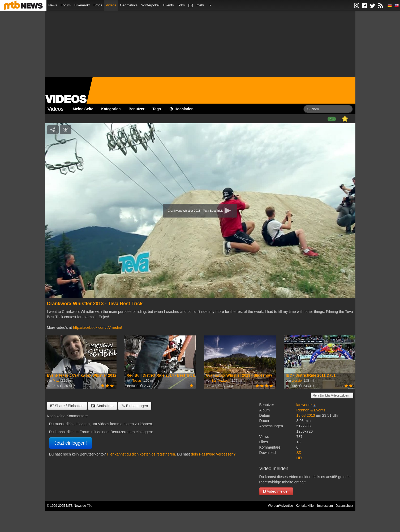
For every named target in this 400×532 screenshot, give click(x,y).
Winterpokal (150, 5)
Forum (66, 5)
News (53, 5)
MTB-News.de (76, 506)
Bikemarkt (82, 5)
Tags (157, 109)
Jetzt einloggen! (71, 443)
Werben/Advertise (280, 506)
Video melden (276, 491)
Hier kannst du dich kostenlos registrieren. (141, 454)
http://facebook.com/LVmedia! (97, 327)
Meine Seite (83, 109)
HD (299, 458)
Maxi (56, 381)
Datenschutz (344, 506)
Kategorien (111, 109)
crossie (297, 381)
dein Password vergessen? (213, 454)
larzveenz (304, 405)
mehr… (204, 5)
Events (169, 5)
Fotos (98, 5)
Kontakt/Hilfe (305, 506)
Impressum (325, 506)
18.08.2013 (306, 415)
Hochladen (181, 109)
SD (299, 453)
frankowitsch (221, 381)
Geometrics (129, 5)
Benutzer (136, 109)
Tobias (137, 381)
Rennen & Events (311, 410)
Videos (111, 5)
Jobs (181, 5)
